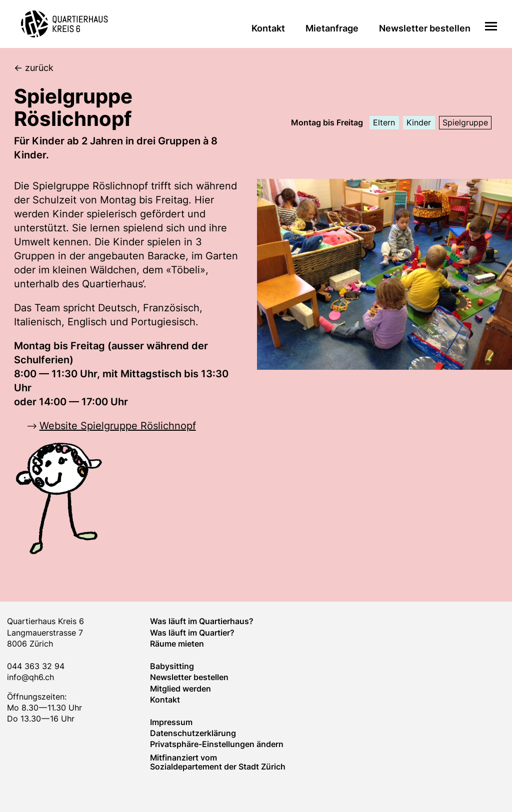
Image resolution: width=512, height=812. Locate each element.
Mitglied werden (180, 689)
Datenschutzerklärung (193, 733)
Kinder (419, 122)
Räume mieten (177, 644)
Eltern (384, 122)
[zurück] (263, 68)
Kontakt (268, 28)
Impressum (171, 722)
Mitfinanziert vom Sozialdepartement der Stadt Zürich (218, 762)
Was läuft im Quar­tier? (192, 633)
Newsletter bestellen (425, 28)
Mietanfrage (332, 28)
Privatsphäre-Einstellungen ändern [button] (217, 744)
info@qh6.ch (30, 677)
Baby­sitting (172, 666)
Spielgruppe (465, 122)
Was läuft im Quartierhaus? (202, 621)
